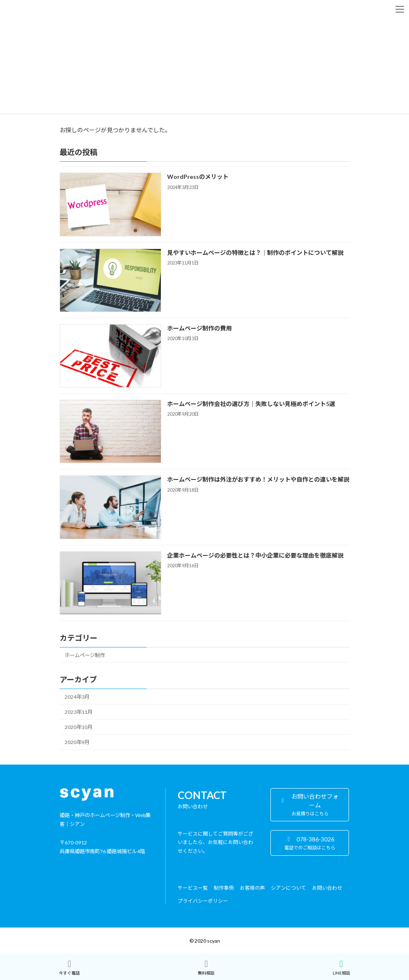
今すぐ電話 (69, 967)
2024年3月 (77, 697)
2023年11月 (79, 712)
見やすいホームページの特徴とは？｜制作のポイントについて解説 (255, 252)
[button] (310, 805)
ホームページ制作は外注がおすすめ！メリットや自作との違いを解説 (258, 479)
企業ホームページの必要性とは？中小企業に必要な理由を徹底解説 (255, 555)
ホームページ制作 (85, 655)
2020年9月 (77, 742)
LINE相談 (341, 967)
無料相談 (206, 967)
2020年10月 (79, 727)
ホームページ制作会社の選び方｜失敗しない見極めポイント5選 (251, 404)
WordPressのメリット (198, 177)
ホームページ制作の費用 (199, 328)
